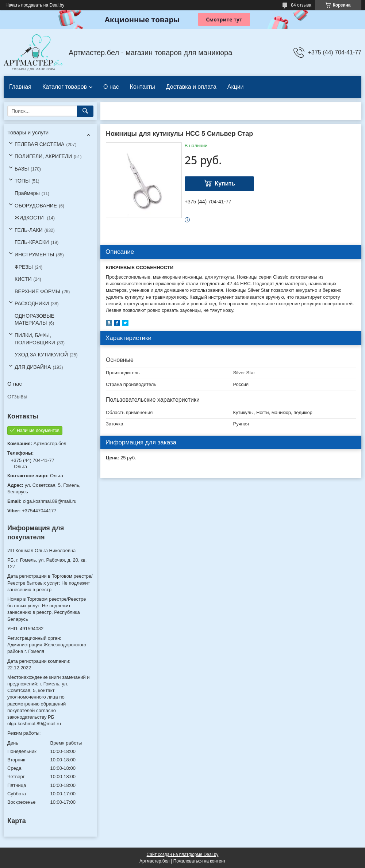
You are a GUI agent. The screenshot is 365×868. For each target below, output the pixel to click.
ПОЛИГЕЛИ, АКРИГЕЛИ (43, 156)
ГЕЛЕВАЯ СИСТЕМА (39, 144)
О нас (111, 87)
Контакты (143, 87)
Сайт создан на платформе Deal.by (183, 854)
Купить (225, 183)
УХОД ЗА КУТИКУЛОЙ (41, 355)
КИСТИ (23, 279)
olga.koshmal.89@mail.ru (50, 501)
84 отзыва (301, 5)
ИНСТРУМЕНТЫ (34, 255)
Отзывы (17, 396)
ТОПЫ (22, 181)
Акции (236, 87)
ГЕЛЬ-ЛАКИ (29, 230)
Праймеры (27, 193)
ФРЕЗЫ (24, 267)
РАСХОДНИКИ (32, 303)
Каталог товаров (65, 87)
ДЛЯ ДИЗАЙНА (33, 367)
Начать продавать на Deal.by (35, 5)
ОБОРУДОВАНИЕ (36, 206)
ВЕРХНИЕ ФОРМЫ (37, 291)
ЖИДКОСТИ (30, 218)
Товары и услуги (28, 132)
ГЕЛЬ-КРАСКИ (32, 242)
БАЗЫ (22, 169)
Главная (20, 87)
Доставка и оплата (191, 87)
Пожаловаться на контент (199, 861)
